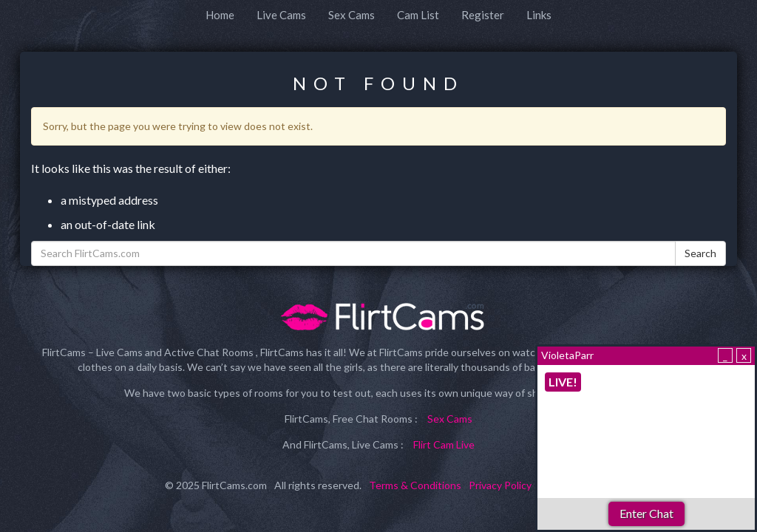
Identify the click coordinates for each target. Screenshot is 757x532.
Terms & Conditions (415, 485)
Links (539, 15)
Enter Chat (646, 513)
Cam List (418, 15)
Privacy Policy (500, 485)
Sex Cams (352, 15)
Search (700, 253)
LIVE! (563, 382)
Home (220, 15)
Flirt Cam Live (444, 444)
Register (483, 15)
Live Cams (281, 15)
